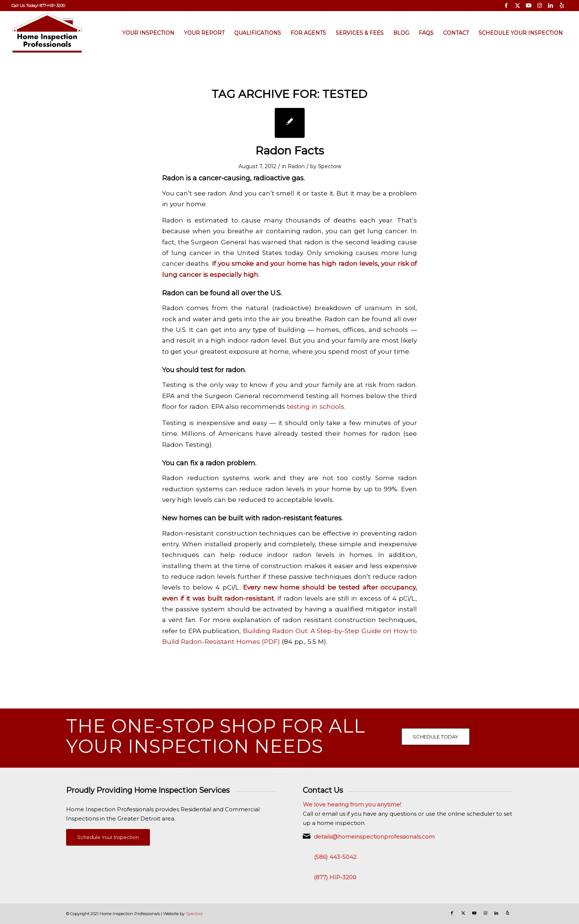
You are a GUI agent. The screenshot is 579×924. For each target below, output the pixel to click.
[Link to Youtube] (529, 6)
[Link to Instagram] (540, 6)
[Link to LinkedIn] (551, 6)
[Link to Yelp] (562, 6)
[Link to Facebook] (506, 6)
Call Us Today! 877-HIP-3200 (38, 6)
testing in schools (316, 406)
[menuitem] (38, 6)
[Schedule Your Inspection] (108, 837)
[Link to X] (518, 6)
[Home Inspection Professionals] (47, 33)
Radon (296, 166)
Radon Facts (290, 151)
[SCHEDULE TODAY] (436, 737)
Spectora (329, 166)
